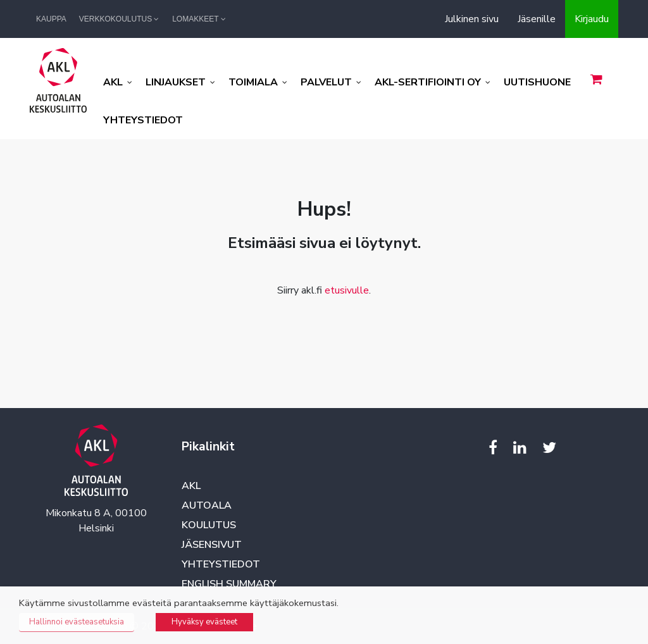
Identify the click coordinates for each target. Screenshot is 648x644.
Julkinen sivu (472, 19)
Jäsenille (537, 19)
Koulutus (209, 525)
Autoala (207, 505)
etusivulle (347, 290)
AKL (191, 486)
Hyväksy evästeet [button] (204, 622)
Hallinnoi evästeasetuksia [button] (77, 622)
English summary (229, 584)
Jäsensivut (212, 545)
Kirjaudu (592, 19)
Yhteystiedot (221, 564)
